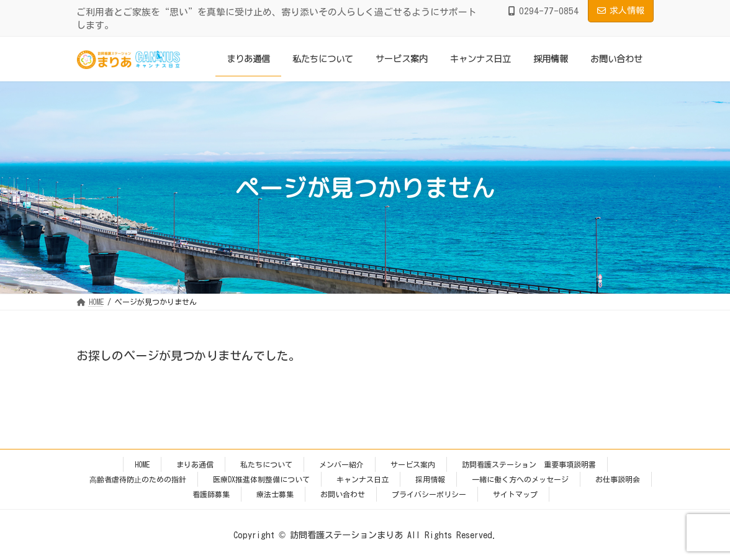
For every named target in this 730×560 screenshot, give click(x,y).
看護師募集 (211, 494)
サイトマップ (515, 494)
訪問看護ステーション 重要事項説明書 (529, 464)
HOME (142, 464)
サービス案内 (413, 464)
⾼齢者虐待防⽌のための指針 (138, 479)
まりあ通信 (195, 464)
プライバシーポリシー (429, 494)
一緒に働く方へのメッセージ (520, 479)
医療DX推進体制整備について (261, 479)
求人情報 (621, 11)
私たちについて (266, 464)
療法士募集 (275, 494)
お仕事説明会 (618, 479)
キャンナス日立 (363, 479)
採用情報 (430, 479)
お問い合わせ (343, 494)
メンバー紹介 (341, 464)
